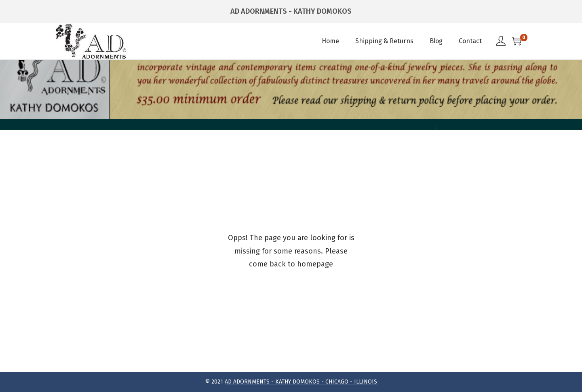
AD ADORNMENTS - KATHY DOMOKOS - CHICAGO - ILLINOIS (301, 382)
